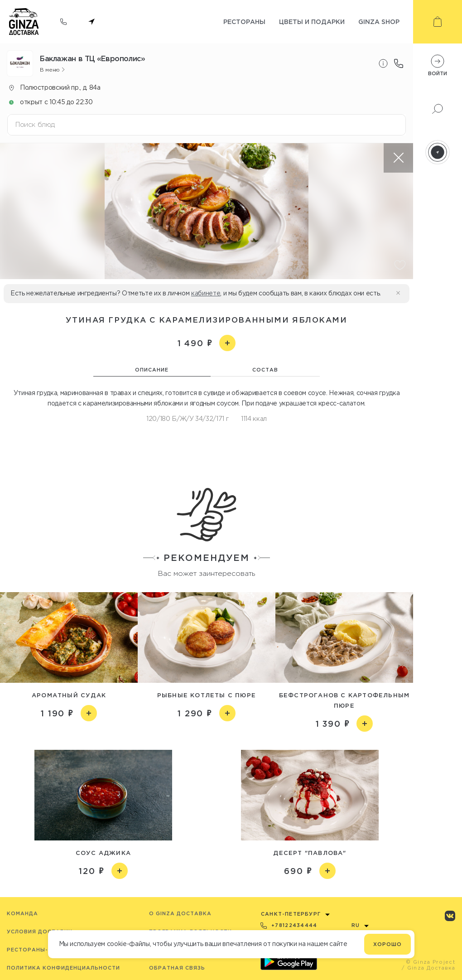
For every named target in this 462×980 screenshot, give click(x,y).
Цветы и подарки (312, 22)
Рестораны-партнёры (44, 950)
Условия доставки (40, 932)
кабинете (206, 293)
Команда (22, 913)
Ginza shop (379, 22)
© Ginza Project (431, 962)
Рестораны (244, 22)
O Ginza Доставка (180, 913)
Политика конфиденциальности (63, 968)
